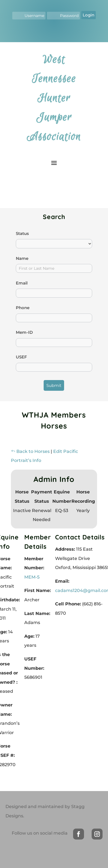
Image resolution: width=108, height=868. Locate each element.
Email (22, 283)
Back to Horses (30, 451)
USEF (21, 357)
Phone (23, 308)
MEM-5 (32, 577)
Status (22, 233)
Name (22, 258)
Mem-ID (24, 332)
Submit (54, 385)
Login (88, 15)
